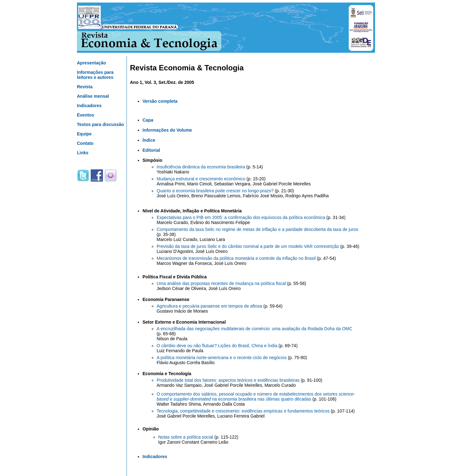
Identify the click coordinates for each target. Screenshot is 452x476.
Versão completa (160, 101)
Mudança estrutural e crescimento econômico (202, 179)
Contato (85, 143)
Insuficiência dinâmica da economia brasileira (201, 167)
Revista (85, 87)
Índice (149, 140)
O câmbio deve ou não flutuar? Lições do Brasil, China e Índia (217, 346)
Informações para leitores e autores (95, 75)
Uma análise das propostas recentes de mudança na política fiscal (221, 283)
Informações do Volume (167, 130)
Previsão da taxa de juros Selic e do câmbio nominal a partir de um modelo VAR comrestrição (248, 246)
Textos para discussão (100, 124)
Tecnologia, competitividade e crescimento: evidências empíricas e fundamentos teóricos (243, 411)
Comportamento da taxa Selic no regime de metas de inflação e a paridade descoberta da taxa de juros (257, 229)
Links (83, 153)
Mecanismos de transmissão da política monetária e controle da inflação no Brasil (236, 258)
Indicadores (89, 106)
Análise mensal (93, 96)
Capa (148, 120)
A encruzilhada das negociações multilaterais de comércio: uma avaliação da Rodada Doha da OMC (254, 329)
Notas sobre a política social (186, 437)
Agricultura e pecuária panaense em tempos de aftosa (210, 306)
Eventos (85, 115)
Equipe (84, 134)
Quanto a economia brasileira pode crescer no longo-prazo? (215, 191)
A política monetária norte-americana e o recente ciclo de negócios (222, 358)
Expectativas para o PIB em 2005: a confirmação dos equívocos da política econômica (241, 217)
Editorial (151, 150)
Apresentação (91, 63)
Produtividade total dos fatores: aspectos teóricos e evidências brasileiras (228, 380)
